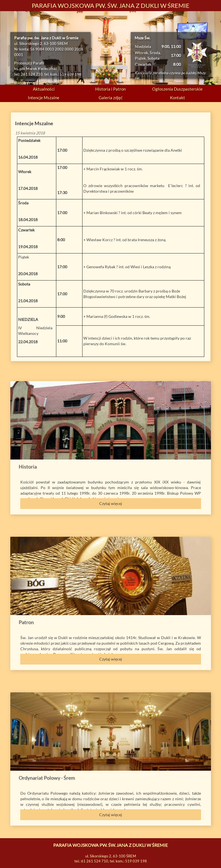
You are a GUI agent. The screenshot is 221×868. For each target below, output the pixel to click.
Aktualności (44, 89)
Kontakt (178, 98)
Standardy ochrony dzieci (34, 83)
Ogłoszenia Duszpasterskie (177, 89)
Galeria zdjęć (111, 98)
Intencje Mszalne (44, 98)
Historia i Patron (110, 89)
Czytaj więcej (111, 503)
